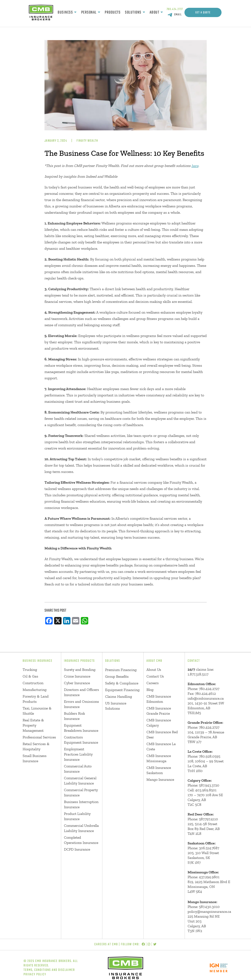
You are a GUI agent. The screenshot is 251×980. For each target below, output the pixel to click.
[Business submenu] (75, 12)
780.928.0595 (210, 756)
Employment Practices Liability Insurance (78, 754)
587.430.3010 (209, 907)
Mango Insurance (160, 779)
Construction (33, 683)
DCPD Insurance (77, 849)
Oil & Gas (30, 676)
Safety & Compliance (122, 683)
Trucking (30, 670)
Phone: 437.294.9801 (204, 877)
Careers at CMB (106, 944)
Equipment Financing (122, 690)
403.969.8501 (206, 790)
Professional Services (39, 737)
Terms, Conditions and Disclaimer (49, 970)
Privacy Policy (35, 975)
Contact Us (155, 676)
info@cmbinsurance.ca (206, 698)
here (195, 166)
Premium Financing (121, 670)
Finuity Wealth (87, 141)
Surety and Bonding (80, 670)
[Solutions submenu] (144, 12)
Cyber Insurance (77, 683)
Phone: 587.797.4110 (203, 819)
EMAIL (178, 15)
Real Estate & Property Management (33, 725)
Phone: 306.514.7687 (203, 848)
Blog (150, 690)
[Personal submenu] (99, 12)
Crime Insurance (77, 676)
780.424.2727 (175, 9)
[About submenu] (162, 12)
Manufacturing (35, 690)
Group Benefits (117, 676)
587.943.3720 (209, 785)
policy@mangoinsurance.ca (209, 911)
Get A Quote (203, 13)
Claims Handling (119, 696)
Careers (153, 683)
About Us (154, 670)
